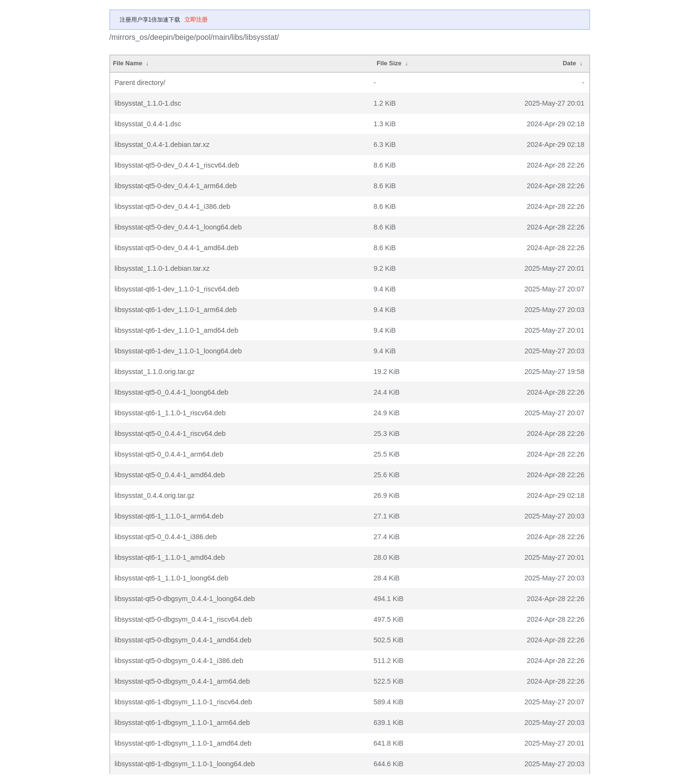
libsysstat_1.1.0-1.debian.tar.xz (162, 268)
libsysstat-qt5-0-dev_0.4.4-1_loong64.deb (178, 227)
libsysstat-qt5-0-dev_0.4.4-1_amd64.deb (177, 248)
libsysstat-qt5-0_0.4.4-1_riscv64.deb (170, 434)
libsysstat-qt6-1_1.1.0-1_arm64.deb (169, 516)
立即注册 (196, 20)
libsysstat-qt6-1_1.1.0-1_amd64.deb (170, 557)
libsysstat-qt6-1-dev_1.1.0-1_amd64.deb (177, 330)
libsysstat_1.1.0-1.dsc (148, 103)
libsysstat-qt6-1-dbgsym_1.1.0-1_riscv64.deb (184, 702)
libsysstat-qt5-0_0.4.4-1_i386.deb (166, 537)
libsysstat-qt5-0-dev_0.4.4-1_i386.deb (173, 206)
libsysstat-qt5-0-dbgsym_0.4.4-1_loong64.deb (185, 599)
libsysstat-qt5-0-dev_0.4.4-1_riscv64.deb (177, 165)
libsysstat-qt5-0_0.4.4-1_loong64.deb (172, 392)
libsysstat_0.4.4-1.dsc (148, 124)
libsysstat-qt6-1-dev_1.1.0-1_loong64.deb (178, 351)
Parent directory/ (140, 83)
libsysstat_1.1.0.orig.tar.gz (155, 372)
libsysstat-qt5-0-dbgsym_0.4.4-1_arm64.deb (183, 681)
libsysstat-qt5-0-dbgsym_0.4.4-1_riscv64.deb (184, 619)
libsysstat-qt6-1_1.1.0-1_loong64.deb (172, 578)
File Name (128, 63)
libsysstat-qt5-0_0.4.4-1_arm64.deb (169, 454)
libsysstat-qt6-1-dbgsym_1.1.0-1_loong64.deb (185, 764)
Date (569, 63)
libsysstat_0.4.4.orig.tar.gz (155, 495)
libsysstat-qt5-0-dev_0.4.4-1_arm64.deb (176, 186)
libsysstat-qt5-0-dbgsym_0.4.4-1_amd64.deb (183, 640)
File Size (389, 63)
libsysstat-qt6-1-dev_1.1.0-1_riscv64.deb (177, 289)
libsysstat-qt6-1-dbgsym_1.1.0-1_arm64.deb (183, 723)
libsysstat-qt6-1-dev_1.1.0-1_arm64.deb (176, 310)
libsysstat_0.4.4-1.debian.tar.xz (162, 145)
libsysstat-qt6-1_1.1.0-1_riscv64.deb (170, 413)
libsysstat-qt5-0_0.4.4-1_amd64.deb (170, 475)
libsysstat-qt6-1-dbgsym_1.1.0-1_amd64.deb (183, 743)
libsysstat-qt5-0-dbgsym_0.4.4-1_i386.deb (179, 661)
